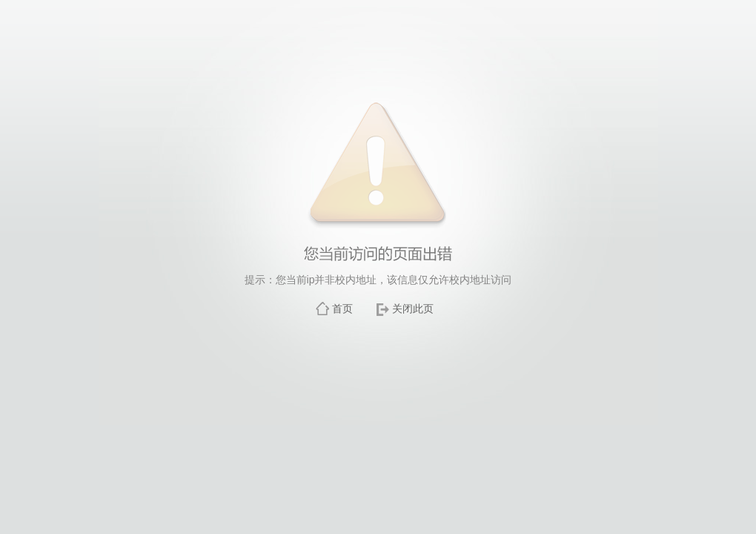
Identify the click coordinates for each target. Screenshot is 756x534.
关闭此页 (413, 309)
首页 (342, 309)
